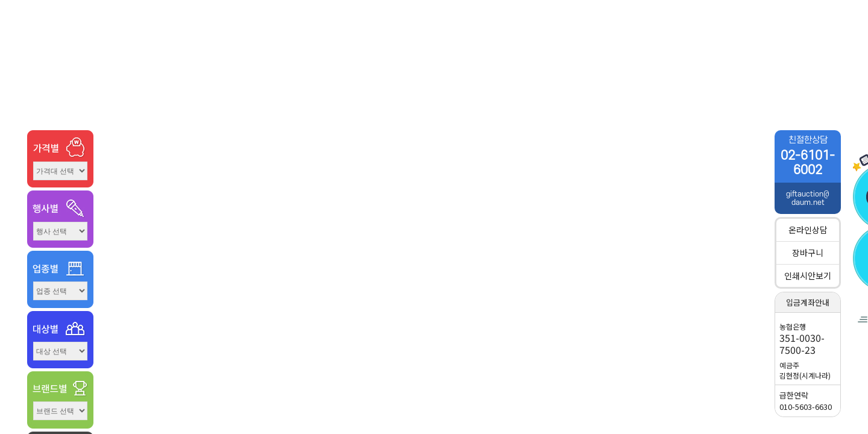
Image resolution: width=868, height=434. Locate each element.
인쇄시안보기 (808, 275)
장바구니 (808, 253)
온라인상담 (808, 230)
